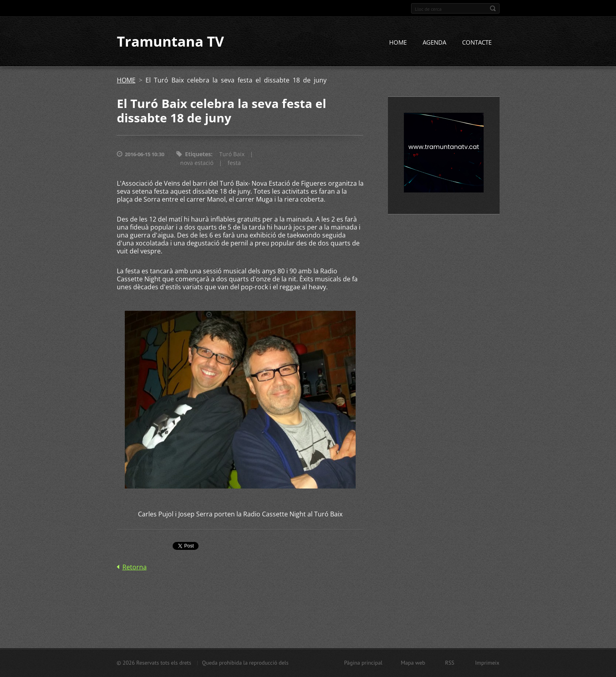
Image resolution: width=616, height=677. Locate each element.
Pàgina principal (363, 663)
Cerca (493, 8)
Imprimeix (487, 663)
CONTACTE (477, 43)
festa (234, 163)
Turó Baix (232, 154)
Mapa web (413, 663)
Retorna (135, 567)
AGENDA (434, 43)
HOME (398, 43)
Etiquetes (198, 154)
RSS (450, 663)
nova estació (197, 163)
